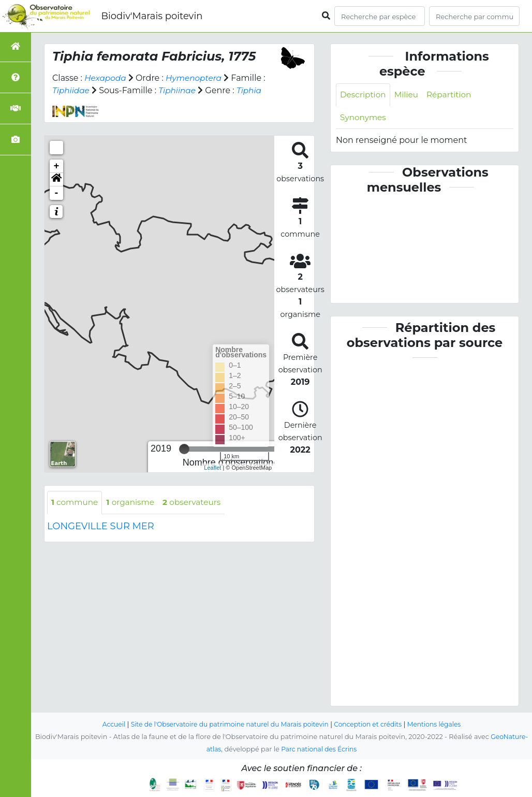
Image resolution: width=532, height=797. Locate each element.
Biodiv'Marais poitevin (152, 16)
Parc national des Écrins (319, 750)
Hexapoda (106, 78)
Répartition (453, 95)
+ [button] (57, 166)
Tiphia (253, 90)
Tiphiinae (180, 90)
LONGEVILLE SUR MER (101, 527)
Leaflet (212, 468)
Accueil (106, 725)
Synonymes (364, 118)
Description (364, 95)
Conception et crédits (372, 725)
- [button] (57, 193)
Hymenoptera (197, 78)
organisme (134, 503)
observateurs (198, 503)
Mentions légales (441, 725)
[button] (56, 180)
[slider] (184, 449)
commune (76, 503)
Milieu (409, 95)
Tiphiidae (72, 90)
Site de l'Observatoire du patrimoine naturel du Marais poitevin (227, 725)
